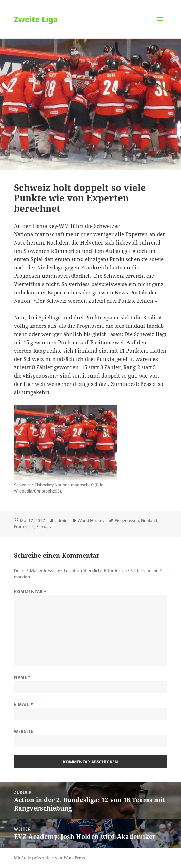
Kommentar (30, 591)
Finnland (149, 520)
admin (61, 520)
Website (23, 731)
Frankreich (24, 527)
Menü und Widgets (160, 26)
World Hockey (91, 520)
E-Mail (23, 704)
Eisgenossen (127, 520)
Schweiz (44, 527)
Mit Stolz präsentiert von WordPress (49, 858)
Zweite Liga (36, 19)
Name (22, 677)
